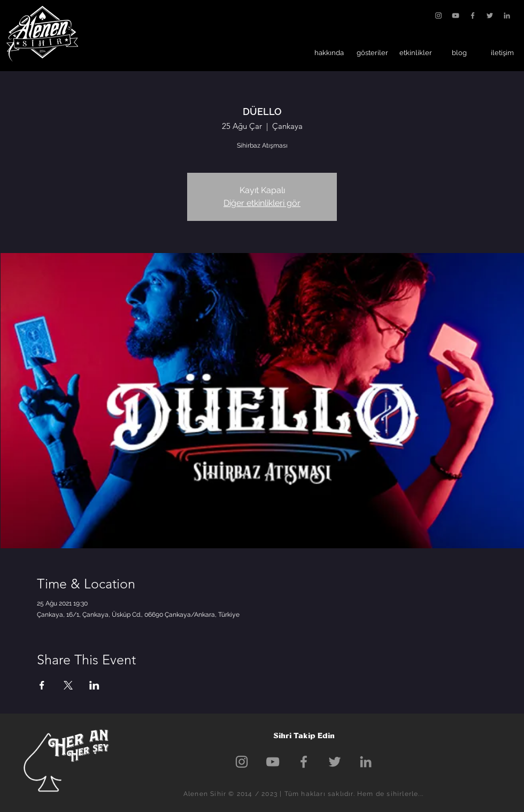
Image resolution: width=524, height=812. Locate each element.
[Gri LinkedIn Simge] (507, 16)
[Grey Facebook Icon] (473, 16)
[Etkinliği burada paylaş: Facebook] (42, 685)
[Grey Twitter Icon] (490, 16)
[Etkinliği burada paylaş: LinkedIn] (94, 685)
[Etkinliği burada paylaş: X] (68, 685)
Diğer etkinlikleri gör (262, 203)
